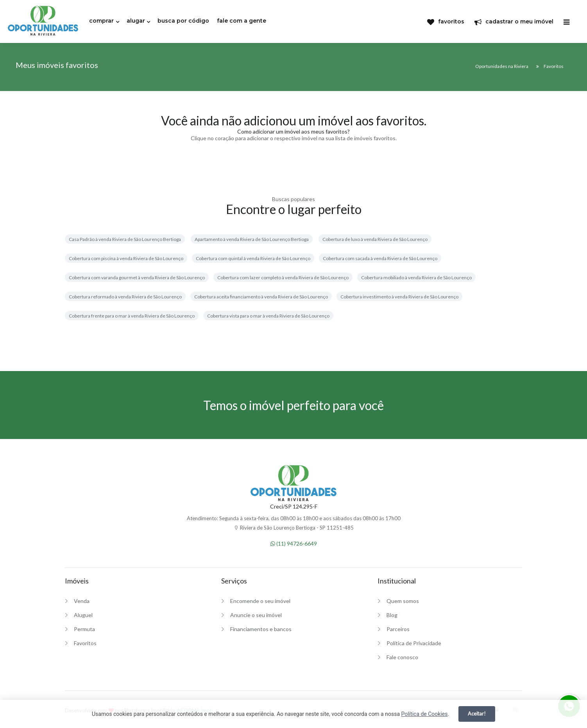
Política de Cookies (424, 714)
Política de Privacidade (414, 643)
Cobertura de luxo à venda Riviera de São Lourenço (375, 239)
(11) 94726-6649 (294, 543)
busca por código (183, 21)
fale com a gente (242, 21)
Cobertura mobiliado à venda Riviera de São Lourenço (416, 277)
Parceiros (398, 629)
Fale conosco (402, 657)
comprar (101, 21)
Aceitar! (477, 714)
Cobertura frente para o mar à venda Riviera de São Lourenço (132, 316)
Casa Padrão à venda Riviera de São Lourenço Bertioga (125, 239)
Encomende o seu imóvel (260, 601)
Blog (392, 615)
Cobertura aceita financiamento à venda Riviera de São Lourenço (261, 297)
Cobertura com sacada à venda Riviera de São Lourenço (380, 258)
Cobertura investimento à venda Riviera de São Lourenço (399, 297)
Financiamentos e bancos (261, 629)
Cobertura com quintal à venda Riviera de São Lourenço (253, 258)
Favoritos (85, 643)
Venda (82, 601)
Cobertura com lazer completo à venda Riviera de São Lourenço (283, 277)
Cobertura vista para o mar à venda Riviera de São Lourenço (268, 316)
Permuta (84, 629)
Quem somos (403, 601)
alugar (136, 21)
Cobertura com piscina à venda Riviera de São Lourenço (126, 258)
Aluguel (83, 615)
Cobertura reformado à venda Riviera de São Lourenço (125, 297)
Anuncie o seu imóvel (256, 615)
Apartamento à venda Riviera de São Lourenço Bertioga (252, 239)
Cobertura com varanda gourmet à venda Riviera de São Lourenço (137, 277)
